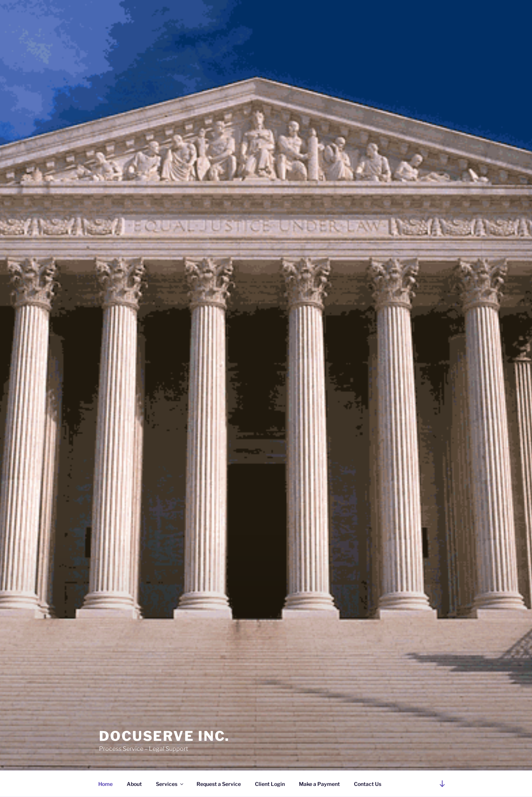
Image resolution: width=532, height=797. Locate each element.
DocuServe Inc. (164, 736)
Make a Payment (319, 784)
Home (105, 784)
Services (170, 784)
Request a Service (219, 784)
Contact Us (368, 784)
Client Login (270, 784)
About (134, 784)
